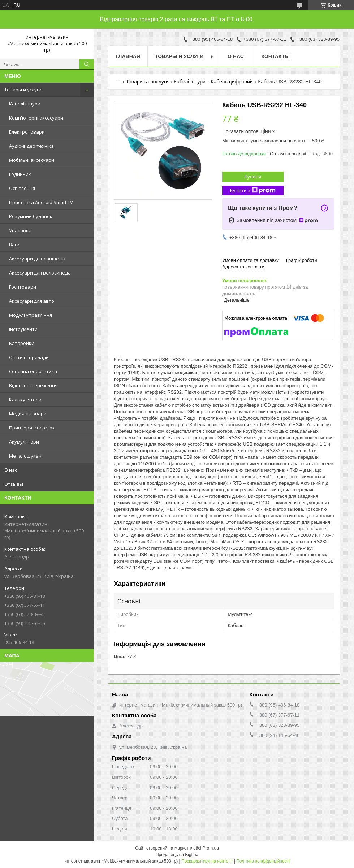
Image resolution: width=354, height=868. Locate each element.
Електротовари (27, 132)
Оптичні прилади (29, 357)
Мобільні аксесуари (32, 160)
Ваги (14, 245)
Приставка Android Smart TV (41, 202)
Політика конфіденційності (263, 861)
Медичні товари (28, 414)
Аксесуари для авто (32, 301)
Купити (253, 177)
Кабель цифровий (232, 82)
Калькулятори (25, 400)
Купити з (253, 191)
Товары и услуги (23, 90)
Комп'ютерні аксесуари (36, 118)
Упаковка (20, 230)
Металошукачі (26, 456)
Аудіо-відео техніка (31, 146)
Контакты (275, 56)
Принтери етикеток (32, 428)
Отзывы (14, 484)
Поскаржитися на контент (207, 861)
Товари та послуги (147, 82)
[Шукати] (87, 64)
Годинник (20, 174)
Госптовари (23, 287)
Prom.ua (211, 848)
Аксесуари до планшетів (37, 259)
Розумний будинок (31, 216)
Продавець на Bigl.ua (177, 855)
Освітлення (22, 188)
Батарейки (22, 343)
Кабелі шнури (25, 104)
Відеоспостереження (33, 385)
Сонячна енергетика (33, 371)
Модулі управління (31, 315)
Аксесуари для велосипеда (40, 273)
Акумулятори (24, 442)
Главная (128, 56)
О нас (11, 470)
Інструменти (23, 329)
